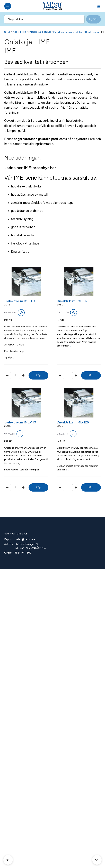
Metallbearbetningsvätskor (68, 32)
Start (7, 32)
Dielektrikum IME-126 (73, 422)
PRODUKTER (19, 32)
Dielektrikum (92, 32)
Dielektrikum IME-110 (20, 422)
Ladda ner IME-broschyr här (30, 168)
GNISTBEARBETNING (40, 32)
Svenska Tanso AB (16, 534)
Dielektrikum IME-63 (20, 301)
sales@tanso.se (25, 539)
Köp (38, 375)
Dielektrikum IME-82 (72, 301)
